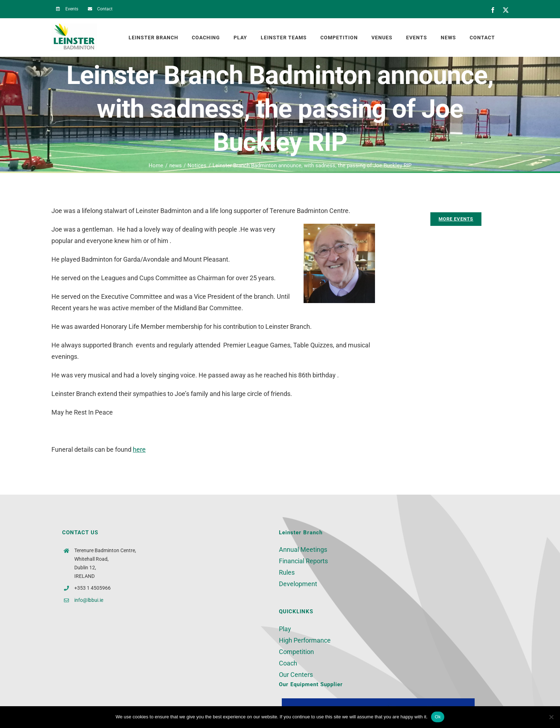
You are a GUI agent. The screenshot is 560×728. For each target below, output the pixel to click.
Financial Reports (303, 561)
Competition (296, 652)
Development (298, 584)
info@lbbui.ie (89, 600)
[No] (551, 717)
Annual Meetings (303, 549)
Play (285, 629)
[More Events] (456, 219)
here (139, 449)
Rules (287, 572)
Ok (438, 717)
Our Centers (296, 675)
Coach (288, 663)
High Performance (305, 640)
